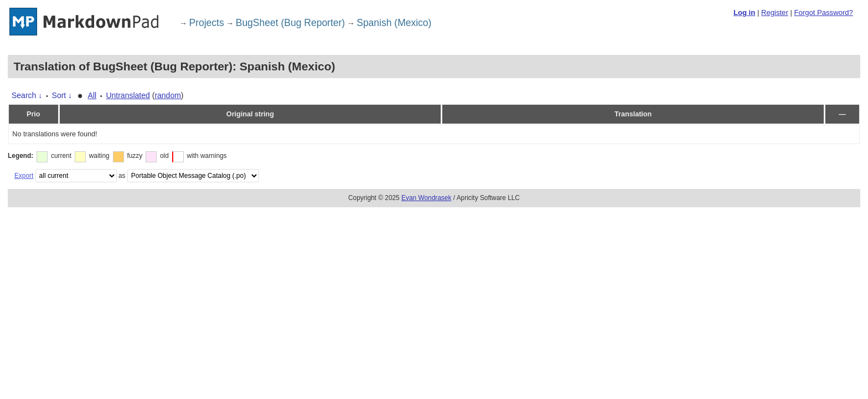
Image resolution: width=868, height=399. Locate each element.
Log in (744, 12)
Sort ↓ (62, 95)
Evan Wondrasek (426, 198)
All (92, 95)
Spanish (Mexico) (394, 23)
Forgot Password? (823, 12)
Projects (207, 23)
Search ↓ (27, 95)
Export (24, 176)
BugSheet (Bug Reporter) (290, 23)
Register (775, 12)
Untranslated (128, 95)
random (167, 95)
